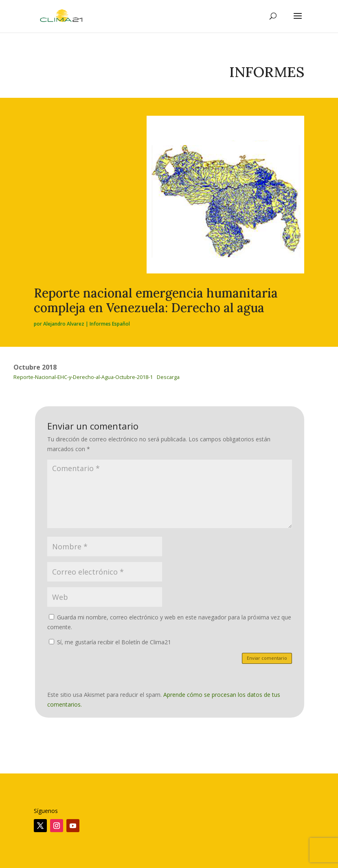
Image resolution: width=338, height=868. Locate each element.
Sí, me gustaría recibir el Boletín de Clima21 (110, 642)
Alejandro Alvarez (64, 324)
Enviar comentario (267, 658)
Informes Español (110, 324)
